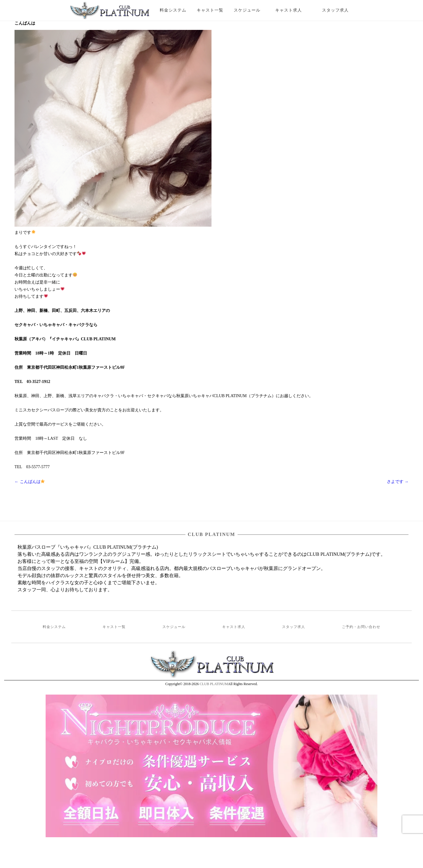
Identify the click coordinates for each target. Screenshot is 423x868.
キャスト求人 (293, 10)
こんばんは (30, 482)
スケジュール (247, 10)
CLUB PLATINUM (214, 684)
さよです (398, 482)
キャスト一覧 (210, 10)
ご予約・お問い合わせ (361, 627)
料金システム (173, 10)
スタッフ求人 (341, 10)
